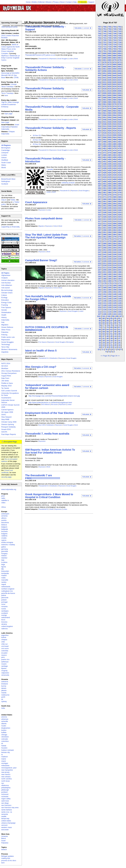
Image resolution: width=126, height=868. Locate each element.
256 (105, 248)
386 (105, 190)
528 (120, 126)
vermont (4, 825)
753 (120, 27)
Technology (6, 344)
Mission (49, 2)
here (6, 95)
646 (105, 75)
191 (105, 276)
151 (105, 294)
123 (120, 305)
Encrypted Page (10, 442)
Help (75, 2)
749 (115, 29)
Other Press (6, 330)
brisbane (5, 684)
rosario (4, 664)
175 (110, 283)
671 (105, 64)
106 (105, 314)
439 (115, 166)
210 (110, 268)
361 (105, 201)
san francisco (6, 805)
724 (115, 40)
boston (4, 730)
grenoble (5, 551)
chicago (4, 735)
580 (110, 104)
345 (110, 208)
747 (100, 31)
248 (120, 250)
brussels (4, 531)
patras (4, 595)
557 (100, 115)
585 (110, 102)
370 (110, 197)
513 (120, 133)
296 (105, 230)
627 (100, 84)
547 (100, 120)
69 (112, 327)
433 (120, 168)
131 (105, 303)
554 (115, 115)
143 (120, 296)
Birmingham (70, 342)
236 (105, 257)
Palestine (5, 332)
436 (105, 168)
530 (110, 126)
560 (110, 113)
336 (105, 212)
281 (105, 237)
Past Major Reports (9, 434)
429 (115, 170)
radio (3, 498)
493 (120, 142)
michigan (5, 763)
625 (110, 84)
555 (110, 115)
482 (100, 148)
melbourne (5, 695)
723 (120, 40)
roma (3, 604)
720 (110, 42)
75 (112, 325)
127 (100, 305)
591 (105, 100)
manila (4, 693)
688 (120, 56)
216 (105, 265)
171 (105, 285)
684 (115, 58)
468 (120, 153)
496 (105, 142)
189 (115, 276)
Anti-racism (54, 405)
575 (110, 106)
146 (105, 296)
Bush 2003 (42, 425)
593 (120, 98)
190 (110, 276)
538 (120, 122)
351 (105, 206)
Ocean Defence (7, 327)
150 (110, 294)
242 (100, 254)
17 (104, 347)
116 (105, 310)
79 (119, 323)
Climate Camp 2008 (9, 422)
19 (119, 345)
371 (105, 197)
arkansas (5, 719)
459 (115, 157)
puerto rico (5, 659)
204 (115, 270)
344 (115, 208)
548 (120, 117)
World (76, 59)
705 (110, 49)
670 (110, 64)
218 (120, 263)
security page (6, 477)
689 (115, 56)
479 (115, 148)
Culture (4, 295)
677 (100, 62)
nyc (3, 783)
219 (115, 263)
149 (115, 294)
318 (120, 219)
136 (105, 301)
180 (110, 281)
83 (104, 323)
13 (119, 347)
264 (115, 243)
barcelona (5, 522)
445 (110, 164)
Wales (4, 165)
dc (2, 743)
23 (104, 345)
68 (115, 327)
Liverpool (5, 153)
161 (105, 290)
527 (100, 128)
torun (3, 620)
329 (115, 215)
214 (115, 265)
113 (120, 310)
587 (100, 102)
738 (120, 33)
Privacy (56, 2)
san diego (5, 803)
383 (120, 190)
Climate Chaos (7, 293)
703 (120, 49)
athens (4, 518)
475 (110, 150)
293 (120, 230)
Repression (53, 59)
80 (115, 323)
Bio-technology (7, 290)
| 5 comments (82, 236)
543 (120, 120)
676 (105, 62)
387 (100, 190)
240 (110, 254)
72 (100, 327)
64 (108, 329)
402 (100, 184)
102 (99, 316)
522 (100, 131)
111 (105, 312)
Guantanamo (6, 398)
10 (107, 349)
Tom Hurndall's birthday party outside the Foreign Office (48, 298)
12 (99, 349)
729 (115, 38)
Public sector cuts (8, 337)
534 (115, 124)
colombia (5, 651)
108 (120, 312)
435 (110, 168)
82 (108, 323)
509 (115, 135)
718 (120, 42)
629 (115, 82)
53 (104, 334)
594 (115, 98)
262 (100, 245)
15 (112, 347)
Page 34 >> (115, 356)
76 (108, 325)
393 (120, 186)
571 (105, 109)
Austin (4, 726)
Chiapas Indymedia (8, 133)
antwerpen (5, 514)
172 (100, 285)
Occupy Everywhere (9, 373)
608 (120, 91)
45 (112, 336)
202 (100, 272)
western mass (7, 827)
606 (105, 93)
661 (105, 69)
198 (120, 272)
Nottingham (6, 181)
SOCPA (4, 432)
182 (100, 281)
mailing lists (6, 858)
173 (120, 283)
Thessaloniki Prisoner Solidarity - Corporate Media (52, 108)
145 (110, 296)
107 (100, 314)
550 (110, 117)
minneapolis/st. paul (9, 768)
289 (115, 232)
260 (110, 245)
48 (100, 336)
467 (100, 155)
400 (110, 184)
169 (115, 285)
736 (105, 36)
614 (115, 89)
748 (120, 29)
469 (115, 153)
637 (100, 80)
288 (120, 232)
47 (104, 336)
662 (100, 69)
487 (100, 146)
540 (110, 122)
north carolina (6, 779)
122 (100, 307)
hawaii (4, 746)
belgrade (5, 529)
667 (100, 67)
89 (104, 321)
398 (120, 184)
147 (100, 296)
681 (105, 60)
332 (100, 215)
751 (105, 29)
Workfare (5, 368)
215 (110, 265)
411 (105, 179)
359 (115, 201)
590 (110, 100)
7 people (50, 169)
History (4, 317)
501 (105, 139)
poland (4, 600)
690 (110, 56)
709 (115, 47)
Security (84, 2)
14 (115, 347)
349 (115, 206)
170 (110, 285)
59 (104, 332)
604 (115, 93)
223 (120, 261)
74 (115, 325)
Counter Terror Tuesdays (9, 85)
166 (105, 287)
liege (3, 564)
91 (119, 318)
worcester (5, 830)
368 (120, 197)
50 (115, 334)
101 (104, 316)
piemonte (5, 598)
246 (105, 252)
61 (119, 329)
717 (100, 44)
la (2, 755)
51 (112, 334)
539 (115, 122)
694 (115, 53)
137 (100, 301)
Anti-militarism (46, 405)
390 (110, 188)
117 (100, 310)
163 (120, 287)
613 (120, 89)
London (71, 59)
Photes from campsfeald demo (44, 218)
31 (119, 341)
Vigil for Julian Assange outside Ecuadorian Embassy (10, 104)
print (3, 496)
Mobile (34, 2)
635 (110, 80)
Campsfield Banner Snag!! (41, 260)
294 (115, 230)
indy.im (4, 200)
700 (110, 51)
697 (100, 53)
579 (115, 104)
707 (100, 49)
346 (105, 208)
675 (110, 62)
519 (115, 131)
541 (105, 122)
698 (120, 51)
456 (105, 159)
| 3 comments (82, 262)
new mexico (6, 774)
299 (115, 228)
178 (120, 281)
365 (110, 199)
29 (104, 343)
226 (105, 261)
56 (115, 332)
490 (110, 144)
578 (120, 104)
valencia (4, 629)
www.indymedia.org (9, 489)
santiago (5, 666)
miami (4, 761)
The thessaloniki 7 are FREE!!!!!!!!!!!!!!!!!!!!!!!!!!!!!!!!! (43, 477)
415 (110, 177)
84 (100, 323)
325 (110, 217)
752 (100, 29)
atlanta (4, 724)
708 (120, 47)
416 (105, 177)
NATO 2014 (6, 363)
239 (115, 254)
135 (110, 301)
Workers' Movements (9, 349)
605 (110, 93)
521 (105, 131)
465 (110, 155)
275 (110, 239)
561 (105, 113)
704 (115, 49)
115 (110, 310)
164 (115, 287)
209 (115, 268)
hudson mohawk (8, 750)
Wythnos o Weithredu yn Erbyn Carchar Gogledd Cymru (11, 58)
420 (110, 175)
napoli (4, 584)
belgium (4, 527)
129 (115, 303)
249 (115, 250)
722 (100, 42)
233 (120, 257)
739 (115, 33)
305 (110, 226)
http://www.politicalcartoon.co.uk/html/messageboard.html (50, 403)
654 (115, 71)
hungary (4, 553)
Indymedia (5, 320)
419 (115, 175)
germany (5, 549)
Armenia (4, 836)
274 (115, 239)
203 (120, 270)
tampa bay (5, 818)
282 (100, 237)
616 (105, 89)
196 (105, 274)
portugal (4, 602)
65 (104, 329)
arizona (4, 717)
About (62, 2)
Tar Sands (5, 388)
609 (115, 91)
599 (115, 95)
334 (115, 212)
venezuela (5, 675)
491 (105, 144)
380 (110, 192)
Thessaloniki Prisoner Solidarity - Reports (51, 128)
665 (110, 67)
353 (120, 204)
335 (110, 212)
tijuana (4, 668)
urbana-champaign (8, 823)
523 (120, 128)
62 (115, 329)
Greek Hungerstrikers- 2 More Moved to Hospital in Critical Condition (49, 496)
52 (108, 334)
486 (105, 146)
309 (115, 223)
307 (100, 226)
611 (105, 91)
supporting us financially (10, 227)
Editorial (41, 2)
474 (115, 150)
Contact (69, 2)
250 (110, 250)
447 (100, 164)
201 (105, 272)
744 (115, 31)
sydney (4, 701)
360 (110, 201)
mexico (4, 655)
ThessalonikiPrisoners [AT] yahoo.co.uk (40, 55)
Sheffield (5, 160)
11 (103, 349)
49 (119, 334)
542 (100, 122)
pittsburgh (5, 790)
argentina (5, 635)
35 (104, 341)
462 (100, 157)
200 (110, 272)
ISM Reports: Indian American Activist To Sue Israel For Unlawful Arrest (50, 451)
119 (115, 307)
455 (110, 159)
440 (110, 166)
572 (100, 109)
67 (119, 327)
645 (110, 75)
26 (115, 343)
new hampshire (7, 770)
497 (100, 142)
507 (100, 137)
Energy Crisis (6, 302)
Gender (4, 310)
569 (115, 109)
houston (4, 748)
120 (110, 307)
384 (115, 190)
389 (115, 188)
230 (110, 259)
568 (120, 109)
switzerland (6, 617)
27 (112, 343)
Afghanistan (6, 275)
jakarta (4, 690)
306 (105, 226)
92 (115, 318)
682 (100, 60)
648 (120, 73)
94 (108, 318)
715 (110, 44)
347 (100, 208)
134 (115, 301)
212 (100, 268)
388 (120, 188)
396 (105, 186)
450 (110, 162)
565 (110, 111)
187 (100, 279)
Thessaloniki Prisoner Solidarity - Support (45, 28)
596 (105, 98)
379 (115, 192)
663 (120, 67)
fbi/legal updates (8, 856)
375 (110, 195)
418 (120, 175)
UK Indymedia (25, 7)
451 (105, 162)
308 (120, 223)
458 (120, 157)
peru (3, 657)
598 (120, 95)
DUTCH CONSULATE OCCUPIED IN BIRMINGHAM (47, 329)
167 (100, 287)
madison (5, 757)
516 (105, 133)
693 (120, 53)
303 (120, 226)
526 (105, 128)
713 (120, 44)
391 (105, 188)
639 (115, 78)
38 (115, 338)
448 (120, 162)
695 (110, 53)
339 (115, 210)
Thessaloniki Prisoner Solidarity (45, 88)
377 (100, 195)
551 (105, 117)
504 (115, 137)
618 (120, 86)
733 (120, 36)
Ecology (4, 298)
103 (120, 314)
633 (120, 80)
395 (110, 186)
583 (120, 102)
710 (110, 47)
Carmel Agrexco (7, 410)
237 (100, 257)
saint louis (5, 801)
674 (115, 62)
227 (100, 261)
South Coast (6, 163)
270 (110, 241)
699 (115, 51)
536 (105, 124)
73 (119, 325)
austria (4, 520)
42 (100, 338)
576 (105, 106)
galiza (4, 547)
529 (115, 126)
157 (100, 292)
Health (52, 509)
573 (120, 106)
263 (120, 243)
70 (108, 327)
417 (100, 177)
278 (120, 237)
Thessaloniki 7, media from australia (47, 434)
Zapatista (5, 352)
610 (110, 91)
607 (100, 93)
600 (110, 95)
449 (115, 162)
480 (110, 148)
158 (120, 290)
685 (110, 58)
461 (105, 157)
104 (115, 314)
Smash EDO (6, 429)
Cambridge (6, 150)
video (3, 503)
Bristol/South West (8, 179)
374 (115, 195)
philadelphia (6, 788)
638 (120, 78)
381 (105, 192)
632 (100, 82)
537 (100, 124)
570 (110, 109)
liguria (4, 567)
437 (100, 168)
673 (120, 62)
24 (100, 345)
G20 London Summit (9, 391)
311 (105, 223)
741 (105, 33)
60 (100, 332)
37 (119, 338)
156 (105, 292)
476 (105, 150)
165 (110, 287)
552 (100, 117)
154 (115, 292)
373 (120, 195)
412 (100, 179)
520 (110, 131)
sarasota (5, 814)
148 (120, 294)
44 (115, 336)
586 (105, 102)
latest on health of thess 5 (41, 351)
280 (110, 237)
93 (112, 318)
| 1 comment (82, 28)
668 (120, 64)
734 (115, 36)
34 (108, 341)
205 (110, 270)
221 (105, 263)
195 (110, 274)
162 (100, 290)
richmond (5, 794)
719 (115, 42)
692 (100, 56)
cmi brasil (5, 646)
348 (120, 206)
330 (110, 215)
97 (121, 316)
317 (100, 221)
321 (105, 219)
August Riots (6, 376)
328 (120, 215)
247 (100, 252)
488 (120, 144)
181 (105, 281)
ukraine (4, 624)
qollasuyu (5, 662)
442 (100, 166)
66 (100, 329)
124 (115, 305)
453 (120, 159)
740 (110, 33)
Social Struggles (62, 59)
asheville (5, 721)
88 (108, 321)
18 (100, 347)
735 (110, 36)
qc (2, 699)
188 (120, 276)
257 (100, 248)
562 (100, 113)
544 (115, 120)
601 (105, 95)
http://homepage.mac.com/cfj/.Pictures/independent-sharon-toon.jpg (54, 396)
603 (120, 93)
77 (104, 325)
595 (110, 98)
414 (115, 177)
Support (91, 2)
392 (100, 188)
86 (115, 321)
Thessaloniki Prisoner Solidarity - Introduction (45, 160)
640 (110, 78)
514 (115, 133)
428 (120, 170)
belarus (4, 525)
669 (115, 64)
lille (3, 569)
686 (105, 58)
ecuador (4, 653)
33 (112, 341)
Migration (41, 226)
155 (110, 292)
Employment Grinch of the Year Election (49, 413)
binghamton (6, 728)
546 (105, 120)
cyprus (4, 540)
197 (100, 274)
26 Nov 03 (37, 135)
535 (110, 124)
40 (108, 338)
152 (100, 294)
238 (120, 254)
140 (110, 299)
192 (100, 276)
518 (120, 131)
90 (100, 321)
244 (115, 252)
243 (120, 252)
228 (120, 259)
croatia (4, 538)
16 (108, 347)
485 (110, 146)
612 (100, 91)
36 (100, 341)
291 (105, 232)
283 (120, 234)
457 (100, 159)
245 (110, 252)
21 (112, 345)
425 (110, 173)
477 (100, 150)
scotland (4, 613)
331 (105, 215)
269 (115, 241)
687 (100, 58)
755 (110, 27)
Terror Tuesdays (7, 93)
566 (105, 111)
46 (108, 336)
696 (105, 53)
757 (100, 27)
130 (110, 303)
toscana (4, 622)
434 (115, 168)
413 (120, 177)
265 (110, 243)
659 (115, 69)
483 (120, 146)
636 (105, 80)
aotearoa (5, 682)
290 (110, 232)
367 (100, 199)
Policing (4, 335)
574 (115, 106)
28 (108, 343)
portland (4, 792)
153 (120, 292)
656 (105, 71)
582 (100, 104)
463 (120, 155)
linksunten (5, 571)
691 (105, 56)
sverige (4, 615)
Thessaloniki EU (43, 59)
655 (110, 71)
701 (105, 51)
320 (110, 219)
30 (100, 343)
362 (100, 201)
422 (100, 175)
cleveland (5, 737)
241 (105, 254)
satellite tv (5, 500)
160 (110, 290)
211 (105, 268)
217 (100, 265)
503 (120, 137)
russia (4, 609)
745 (110, 31)
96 (100, 318)
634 (115, 80)
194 (115, 274)
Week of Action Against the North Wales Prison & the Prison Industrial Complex (10, 49)
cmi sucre (5, 648)
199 (115, 272)
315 (110, 221)
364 (115, 199)
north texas (6, 781)
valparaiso (5, 673)
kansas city (6, 752)
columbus (5, 741)
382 (100, 192)
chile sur (4, 644)
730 (110, 38)
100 (109, 316)
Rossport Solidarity (8, 427)
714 (115, 44)
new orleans (6, 777)
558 (120, 113)
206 (105, 270)
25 (119, 343)
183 (120, 279)
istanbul (4, 558)
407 (100, 181)
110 (110, 312)
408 (120, 179)
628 (120, 82)
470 (110, 153)
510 (110, 135)
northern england (8, 589)
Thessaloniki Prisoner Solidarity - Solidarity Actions (45, 69)
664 (115, 67)
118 (120, 307)
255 (110, 248)
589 (115, 100)
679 (115, 60)
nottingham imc (7, 591)
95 (104, 318)
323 (120, 217)
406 (105, 181)
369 (115, 197)
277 (100, 239)
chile (3, 642)
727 (100, 40)
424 (115, 173)
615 (110, 89)
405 (110, 181)
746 (105, 31)
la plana (4, 562)
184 (115, 279)
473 (120, 150)
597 (100, 98)
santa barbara (7, 810)
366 (105, 199)
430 (110, 170)
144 (115, 296)
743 (120, 31)
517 (100, 133)
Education (5, 300)
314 (115, 221)
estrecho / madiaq (8, 545)
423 (120, 173)
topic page (9, 114)
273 (120, 239)
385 (110, 190)
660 (110, 69)
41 (104, 338)
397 (100, 186)
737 (100, 36)
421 (105, 175)
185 (110, 279)
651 (105, 73)
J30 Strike (5, 381)
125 (110, 305)
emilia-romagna (7, 542)
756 (105, 27)
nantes (4, 582)
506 (105, 137)
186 (105, 279)
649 (115, 73)
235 (110, 257)
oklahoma (5, 785)
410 (110, 179)
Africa (3, 507)
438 (120, 166)
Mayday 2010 (6, 386)
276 (105, 239)
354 (115, 204)
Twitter (13, 200)
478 (120, 148)
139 (115, 299)
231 (105, 259)
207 (100, 270)
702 (100, 51)
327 (100, 217)
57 (112, 332)
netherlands (6, 587)
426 (105, 173)
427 (100, 173)
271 (105, 241)
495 (110, 142)
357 (100, 204)
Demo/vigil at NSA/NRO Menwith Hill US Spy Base (10, 75)
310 (110, 223)
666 (105, 67)
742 (100, 33)
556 (105, 115)
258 (120, 245)
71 (104, 327)
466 (105, 155)
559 (115, 113)
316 (105, 221)
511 (105, 135)
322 (100, 219)
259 (115, 245)
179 (115, 281)
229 (115, 259)
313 (120, 221)
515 (110, 133)
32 (115, 341)
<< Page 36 (105, 356)
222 (100, 263)
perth (3, 697)
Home (28, 2)
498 (120, 139)
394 (115, 186)
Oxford (55, 226)
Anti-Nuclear (6, 283)
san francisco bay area (10, 808)
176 (105, 283)
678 (120, 60)
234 (115, 257)
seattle (4, 816)
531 (105, 126)
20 (115, 345)
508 (120, 135)
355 (110, 204)
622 (100, 86)
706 (105, 49)
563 (120, 111)
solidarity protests (68, 183)
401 (105, 184)
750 (110, 29)
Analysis (41, 377)
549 (115, 117)
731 (105, 38)
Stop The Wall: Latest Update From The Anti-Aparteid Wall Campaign (46, 236)
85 (119, 321)
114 (115, 310)
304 (115, 226)
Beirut (4, 838)
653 (120, 71)
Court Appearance (36, 202)
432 (100, 170)
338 (120, 210)
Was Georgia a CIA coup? (41, 367)
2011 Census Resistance (11, 371)
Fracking (5, 305)
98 (117, 316)
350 (110, 206)
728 (120, 38)
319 (115, 219)
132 (100, 303)
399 (115, 184)
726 (105, 40)
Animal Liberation (8, 280)
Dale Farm (5, 378)
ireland (4, 556)
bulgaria (4, 534)
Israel (3, 841)
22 (108, 345)
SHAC (4, 415)
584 (115, 102)
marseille (5, 580)
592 (100, 100)
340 (110, 210)
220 (110, 263)
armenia (4, 516)
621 (105, 86)
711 (105, 47)
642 (100, 78)
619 (115, 86)
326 (105, 217)
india (3, 708)
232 (100, 259)
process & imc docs (9, 860)
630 (110, 82)
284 (115, 234)
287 (100, 234)
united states (6, 821)
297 (100, 230)
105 (110, 314)
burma (4, 686)
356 (105, 204)
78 (100, 325)
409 (115, 179)
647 (100, 75)
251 (105, 250)
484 (115, 146)
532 (100, 126)
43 (119, 336)
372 (100, 197)
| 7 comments (82, 387)
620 (110, 86)
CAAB (16, 78)
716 (105, 44)
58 (108, 332)
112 (100, 312)
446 (105, 164)
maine (4, 759)
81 (112, 323)
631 (105, 82)
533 (120, 124)
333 (120, 212)
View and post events (9, 27)
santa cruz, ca (7, 812)
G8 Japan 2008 (7, 412)
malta (3, 578)
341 (105, 210)
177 (100, 283)
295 (110, 230)
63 (112, 329)
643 (120, 75)
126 (105, 305)
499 (115, 139)
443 (120, 164)
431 (105, 170)
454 (115, 159)
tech (3, 863)
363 (120, 199)
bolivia (4, 637)
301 (105, 228)
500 (110, 139)
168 (120, 285)
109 (115, 312)
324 (115, 217)
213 (120, 265)
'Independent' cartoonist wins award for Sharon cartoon (47, 386)
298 (120, 228)
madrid (4, 575)
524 (115, 128)
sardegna (5, 611)
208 (120, 268)
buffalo (4, 732)
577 (100, 106)
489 (115, 144)
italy (3, 560)
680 (110, 60)
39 (112, 338)
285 (110, 234)
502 (100, 139)
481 (105, 148)
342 (100, 210)
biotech (4, 849)
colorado (5, 739)
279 (115, 237)
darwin (4, 688)
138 (120, 299)
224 (115, 261)
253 (120, 248)
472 (100, 153)
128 (120, 303)
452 (100, 162)
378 (120, 192)
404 (115, 181)
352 (100, 206)
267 (100, 243)
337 (100, 212)
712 (100, 47)
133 (120, 301)
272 (100, 241)
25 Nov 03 (37, 140)
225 (110, 261)
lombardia (5, 573)
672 (100, 64)
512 (100, 135)
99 (113, 316)
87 (112, 321)
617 (100, 89)
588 (120, 100)
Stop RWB (5, 419)
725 (110, 40)
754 (115, 27)
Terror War (5, 347)
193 (120, 274)
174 (115, 283)
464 (115, 155)
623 (120, 84)
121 (105, 307)
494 (115, 142)
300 (110, 228)
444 (115, 164)
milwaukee (5, 766)
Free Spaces (43, 342)
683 (120, 58)
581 (105, 104)
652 (100, 73)
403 (120, 181)
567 (100, 111)
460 (110, 157)
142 (100, 299)
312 (100, 223)
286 (105, 234)
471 (105, 153)
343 (120, 208)
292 (100, 232)
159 (115, 290)
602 (100, 95)
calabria (4, 536)
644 (115, 75)
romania (4, 606)
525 (110, 128)
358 (120, 201)
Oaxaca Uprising (8, 424)
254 (115, 248)
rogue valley (6, 799)
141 (105, 299)
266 (105, 243)
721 (105, 42)
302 (100, 228)
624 (115, 84)
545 (110, 120)
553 (120, 115)
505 (110, 137)
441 (105, 166)
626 (105, 84)
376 (105, 195)
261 (105, 245)
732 (100, 38)
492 (100, 144)
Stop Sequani (6, 417)
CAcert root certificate (7, 471)
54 (100, 334)
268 (120, 241)
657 (100, 71)
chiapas (4, 640)
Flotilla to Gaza (7, 383)
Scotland (5, 184)
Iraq (3, 322)
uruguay (4, 671)
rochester (5, 797)
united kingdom (7, 626)
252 (100, 250)
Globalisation (53, 358)
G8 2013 (5, 366)
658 (120, 69)
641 (105, 78)
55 (119, 332)
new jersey (5, 772)
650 (110, 73)
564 (115, 111)
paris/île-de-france (8, 593)
